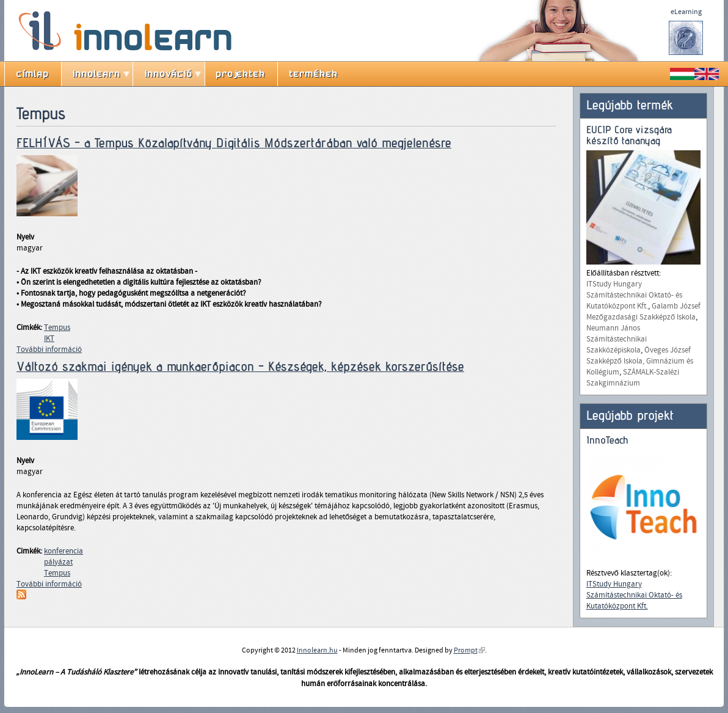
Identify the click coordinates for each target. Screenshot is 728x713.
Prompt (469, 650)
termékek (314, 74)
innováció (169, 74)
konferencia (64, 551)
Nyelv (25, 237)
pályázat (58, 562)
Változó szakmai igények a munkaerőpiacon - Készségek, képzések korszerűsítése (240, 367)
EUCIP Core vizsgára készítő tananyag (629, 135)
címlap (33, 74)
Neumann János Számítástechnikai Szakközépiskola (617, 339)
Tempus (57, 327)
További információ (49, 349)
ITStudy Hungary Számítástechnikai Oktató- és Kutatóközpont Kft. (634, 295)
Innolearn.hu (317, 650)
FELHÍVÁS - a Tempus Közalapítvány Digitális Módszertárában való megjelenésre (234, 143)
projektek (241, 74)
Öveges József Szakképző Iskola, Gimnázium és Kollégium (640, 361)
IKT (49, 338)
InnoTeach (607, 440)
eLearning (686, 12)
